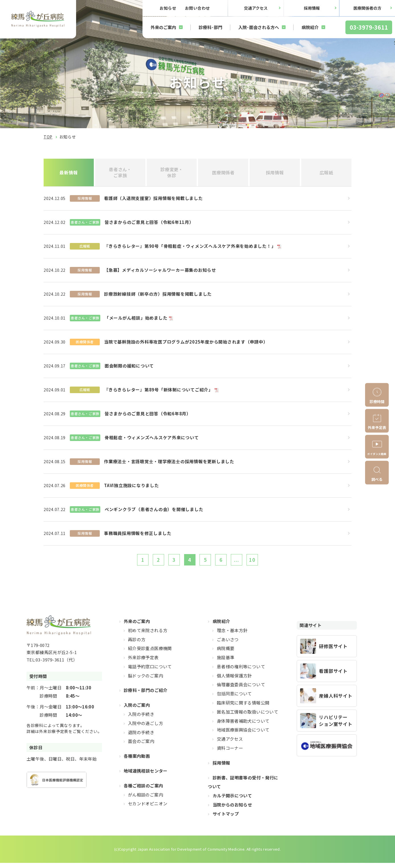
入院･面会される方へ (259, 27)
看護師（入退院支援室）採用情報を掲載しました (153, 200)
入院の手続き (141, 719)
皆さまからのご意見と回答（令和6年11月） (149, 224)
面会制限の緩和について (129, 368)
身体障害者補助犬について (243, 726)
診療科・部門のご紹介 (146, 695)
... (244, 563)
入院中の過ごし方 (145, 728)
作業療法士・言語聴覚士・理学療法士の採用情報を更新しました (169, 464)
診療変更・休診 (172, 173)
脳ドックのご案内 (145, 680)
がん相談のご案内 (145, 799)
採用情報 (312, 8)
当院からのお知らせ (232, 810)
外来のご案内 (163, 27)
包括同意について (234, 699)
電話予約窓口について (150, 671)
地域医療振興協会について (243, 735)
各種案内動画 (137, 761)
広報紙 (326, 173)
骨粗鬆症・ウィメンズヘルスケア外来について (152, 440)
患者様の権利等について (241, 671)
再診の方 (137, 644)
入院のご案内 (137, 710)
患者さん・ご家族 (120, 173)
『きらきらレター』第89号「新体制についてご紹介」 (158, 392)
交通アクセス (256, 8)
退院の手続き (141, 737)
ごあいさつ (228, 644)
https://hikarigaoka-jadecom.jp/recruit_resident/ (327, 651)
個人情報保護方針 (234, 680)
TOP (48, 137)
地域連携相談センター (146, 776)
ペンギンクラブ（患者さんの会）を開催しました (154, 511)
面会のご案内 (141, 746)
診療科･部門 (210, 27)
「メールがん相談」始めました (136, 320)
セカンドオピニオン (148, 809)
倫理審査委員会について (241, 690)
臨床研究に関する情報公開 (243, 708)
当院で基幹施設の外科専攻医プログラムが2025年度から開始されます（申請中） (186, 344)
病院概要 (226, 653)
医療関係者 (223, 173)
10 (262, 563)
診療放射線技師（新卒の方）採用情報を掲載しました (158, 296)
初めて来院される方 (148, 635)
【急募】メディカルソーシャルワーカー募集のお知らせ (160, 272)
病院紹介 (310, 27)
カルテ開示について (232, 801)
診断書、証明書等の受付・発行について (243, 787)
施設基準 (226, 662)
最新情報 (69, 173)
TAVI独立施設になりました (132, 488)
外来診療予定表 (143, 662)
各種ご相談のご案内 (143, 790)
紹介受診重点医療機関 (150, 653)
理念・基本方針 (232, 635)
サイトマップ (226, 819)
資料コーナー (230, 753)
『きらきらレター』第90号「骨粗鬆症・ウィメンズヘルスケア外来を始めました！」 (190, 248)
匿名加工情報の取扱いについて (248, 717)
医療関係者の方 (367, 8)
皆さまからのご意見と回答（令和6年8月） (148, 416)
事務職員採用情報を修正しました (138, 535)
